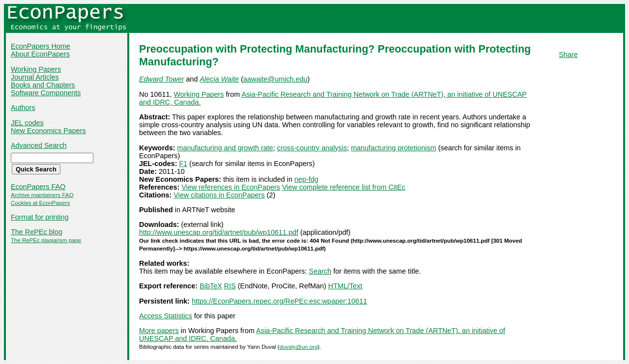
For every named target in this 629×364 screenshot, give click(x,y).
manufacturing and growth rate (225, 148)
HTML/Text (345, 286)
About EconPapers (40, 54)
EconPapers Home (41, 46)
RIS (230, 286)
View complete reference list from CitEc (344, 187)
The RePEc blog (37, 232)
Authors (23, 108)
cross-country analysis (312, 148)
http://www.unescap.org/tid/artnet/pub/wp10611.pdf (219, 232)
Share (568, 55)
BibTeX (211, 286)
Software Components (46, 93)
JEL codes (27, 123)
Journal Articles (35, 77)
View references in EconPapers (231, 187)
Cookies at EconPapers (40, 203)
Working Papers (36, 69)
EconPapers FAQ (38, 187)
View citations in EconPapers (219, 195)
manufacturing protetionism (394, 148)
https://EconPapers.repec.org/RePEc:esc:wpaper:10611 (279, 301)
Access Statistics (166, 316)
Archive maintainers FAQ (42, 195)
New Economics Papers (48, 131)
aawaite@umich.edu (275, 79)
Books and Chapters (43, 85)
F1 (184, 164)
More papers (159, 331)
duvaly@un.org (299, 347)
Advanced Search (39, 145)
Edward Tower (161, 79)
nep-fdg (306, 179)
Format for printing (40, 217)
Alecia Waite (219, 79)
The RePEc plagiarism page (46, 240)
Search (320, 271)
